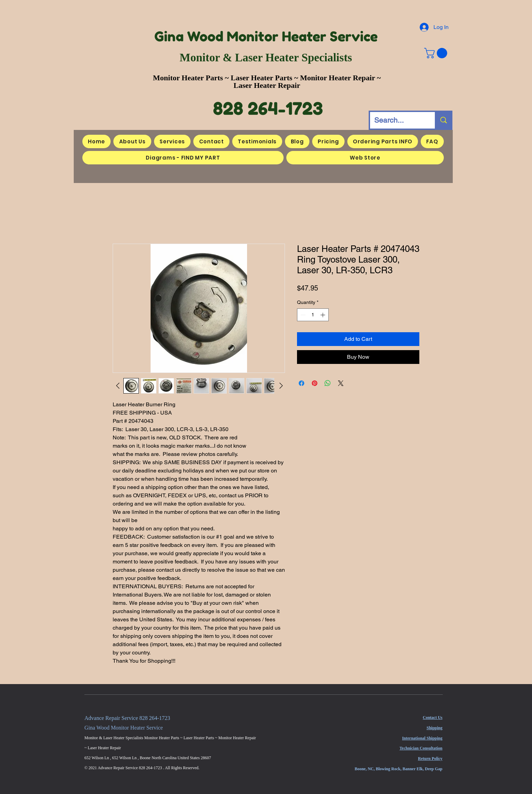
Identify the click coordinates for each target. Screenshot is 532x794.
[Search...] (397, 120)
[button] (437, 53)
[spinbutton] (313, 315)
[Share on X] (341, 383)
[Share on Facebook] (301, 383)
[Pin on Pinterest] (315, 383)
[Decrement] (302, 315)
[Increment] (323, 315)
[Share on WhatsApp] (328, 383)
